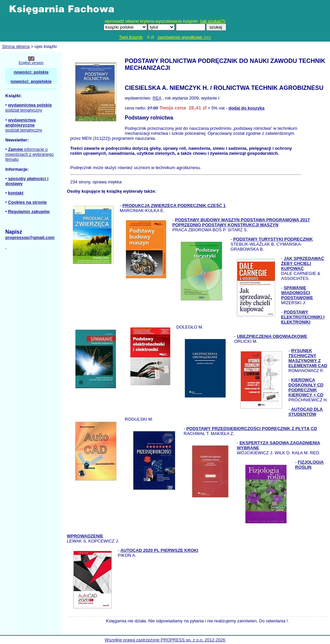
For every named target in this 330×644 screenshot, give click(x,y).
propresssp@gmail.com (30, 237)
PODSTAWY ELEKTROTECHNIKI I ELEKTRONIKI (303, 317)
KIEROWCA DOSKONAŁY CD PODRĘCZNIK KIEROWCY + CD (306, 387)
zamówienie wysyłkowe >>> (184, 37)
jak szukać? (213, 21)
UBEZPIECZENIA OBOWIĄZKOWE (272, 336)
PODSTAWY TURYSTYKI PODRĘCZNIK (273, 239)
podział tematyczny (24, 110)
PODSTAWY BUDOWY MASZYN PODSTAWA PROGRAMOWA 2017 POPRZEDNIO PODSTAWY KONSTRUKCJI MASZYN (241, 222)
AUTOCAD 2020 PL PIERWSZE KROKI (159, 550)
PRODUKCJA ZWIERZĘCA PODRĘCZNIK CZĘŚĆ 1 (174, 206)
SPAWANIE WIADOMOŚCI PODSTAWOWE (297, 293)
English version (31, 63)
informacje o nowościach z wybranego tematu (29, 154)
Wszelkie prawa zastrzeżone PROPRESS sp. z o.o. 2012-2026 (165, 640)
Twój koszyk (131, 37)
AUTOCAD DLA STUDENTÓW (306, 412)
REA (157, 98)
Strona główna (16, 46)
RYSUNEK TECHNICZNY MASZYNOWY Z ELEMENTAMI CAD (308, 358)
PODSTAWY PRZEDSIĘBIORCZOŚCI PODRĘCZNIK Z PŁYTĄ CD (252, 429)
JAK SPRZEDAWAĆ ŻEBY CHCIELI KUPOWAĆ (303, 263)
